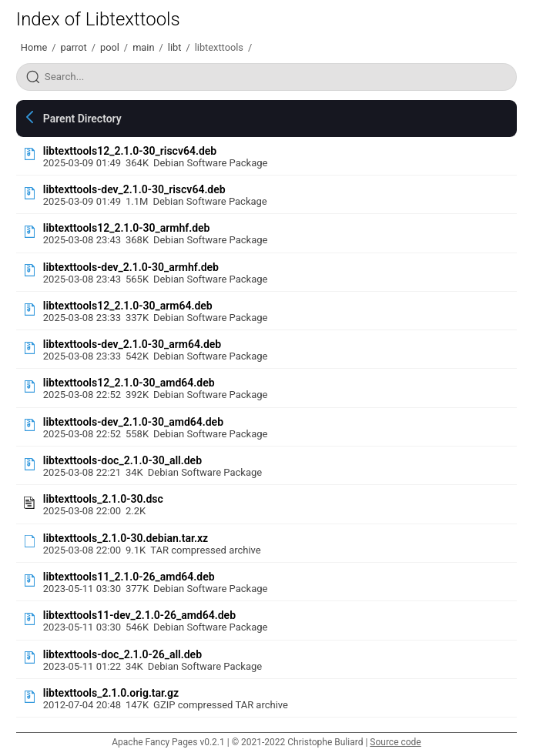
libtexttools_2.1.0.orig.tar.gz (111, 693)
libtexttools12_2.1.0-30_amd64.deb (129, 383)
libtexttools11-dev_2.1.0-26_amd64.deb (139, 615)
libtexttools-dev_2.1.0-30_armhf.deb (131, 267)
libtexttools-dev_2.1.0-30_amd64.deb (133, 422)
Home (34, 47)
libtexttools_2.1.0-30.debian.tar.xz (126, 538)
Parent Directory (82, 119)
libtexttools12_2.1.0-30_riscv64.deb (130, 151)
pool (110, 47)
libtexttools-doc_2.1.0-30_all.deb (122, 460)
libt (175, 47)
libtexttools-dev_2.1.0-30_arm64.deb (132, 344)
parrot (73, 47)
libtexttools (219, 47)
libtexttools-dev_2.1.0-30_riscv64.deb (134, 189)
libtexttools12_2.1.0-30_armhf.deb (127, 228)
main (143, 47)
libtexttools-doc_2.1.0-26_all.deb (122, 654)
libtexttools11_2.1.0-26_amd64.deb (129, 577)
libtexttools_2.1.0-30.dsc (103, 499)
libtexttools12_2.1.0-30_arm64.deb (128, 306)
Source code (395, 742)
